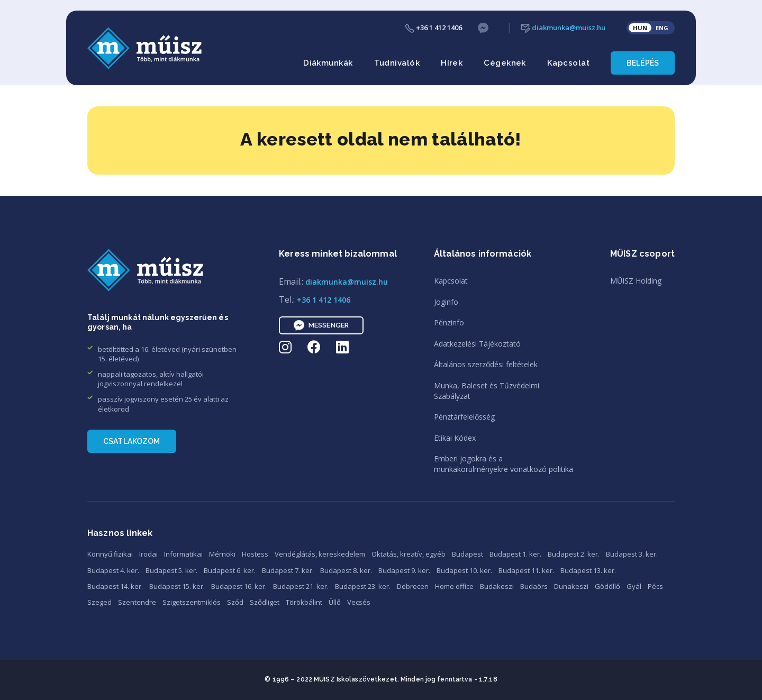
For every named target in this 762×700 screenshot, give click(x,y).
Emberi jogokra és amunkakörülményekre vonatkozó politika (504, 464)
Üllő (335, 602)
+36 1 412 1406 (433, 28)
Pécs (655, 586)
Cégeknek (505, 63)
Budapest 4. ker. (113, 570)
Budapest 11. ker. (526, 570)
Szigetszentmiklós (192, 602)
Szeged (99, 602)
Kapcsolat (568, 63)
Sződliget (265, 602)
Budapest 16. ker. (239, 586)
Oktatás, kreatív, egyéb (409, 554)
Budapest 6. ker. (230, 570)
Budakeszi (497, 586)
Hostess (255, 554)
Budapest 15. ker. (177, 586)
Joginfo (446, 302)
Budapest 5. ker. (171, 570)
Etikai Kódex (455, 438)
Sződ (235, 602)
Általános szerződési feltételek (486, 364)
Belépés (643, 63)
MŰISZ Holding (636, 281)
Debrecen (413, 586)
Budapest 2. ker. (574, 554)
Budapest (468, 554)
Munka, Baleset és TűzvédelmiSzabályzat (487, 391)
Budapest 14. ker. (115, 586)
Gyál (634, 586)
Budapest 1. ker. (515, 554)
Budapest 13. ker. (588, 570)
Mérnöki (222, 554)
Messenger (321, 325)
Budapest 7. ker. (288, 570)
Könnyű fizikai (110, 554)
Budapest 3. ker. (632, 554)
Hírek (452, 63)
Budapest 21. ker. (301, 586)
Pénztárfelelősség (464, 417)
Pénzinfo (449, 322)
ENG (662, 28)
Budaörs (534, 586)
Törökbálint (304, 602)
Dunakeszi (571, 586)
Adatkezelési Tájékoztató (477, 344)
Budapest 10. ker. (464, 570)
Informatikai (183, 554)
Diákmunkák (328, 63)
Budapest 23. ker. (363, 586)
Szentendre (137, 602)
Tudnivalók (397, 63)
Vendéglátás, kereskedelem (320, 554)
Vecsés (359, 602)
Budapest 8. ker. (346, 570)
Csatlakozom (132, 441)
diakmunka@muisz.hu (563, 28)
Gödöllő (607, 586)
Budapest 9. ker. (404, 570)
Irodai (148, 554)
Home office (454, 586)
